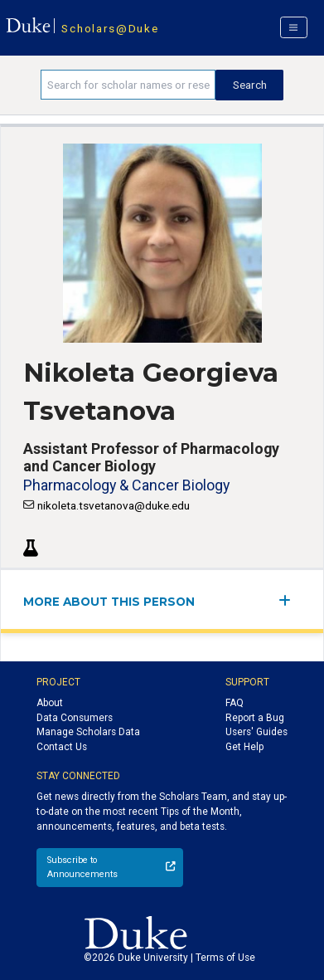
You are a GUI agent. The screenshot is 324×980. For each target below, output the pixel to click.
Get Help (244, 747)
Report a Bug (255, 718)
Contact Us (62, 747)
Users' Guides (256, 732)
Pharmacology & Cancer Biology (126, 485)
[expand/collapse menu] (290, 600)
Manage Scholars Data (88, 732)
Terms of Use (225, 958)
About (50, 703)
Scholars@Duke (110, 28)
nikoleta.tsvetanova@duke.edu (114, 505)
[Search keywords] (128, 85)
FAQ (235, 703)
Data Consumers (75, 718)
